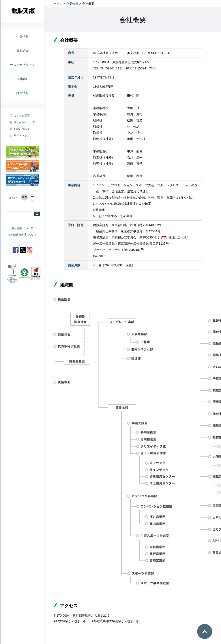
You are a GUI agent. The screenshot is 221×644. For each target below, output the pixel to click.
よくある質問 (22, 116)
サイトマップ (22, 136)
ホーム (58, 4)
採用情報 (22, 93)
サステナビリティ (22, 65)
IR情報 (22, 79)
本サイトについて (24, 122)
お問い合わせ (22, 129)
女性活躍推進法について (22, 235)
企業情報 (22, 37)
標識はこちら (178, 237)
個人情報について (22, 228)
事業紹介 (22, 51)
